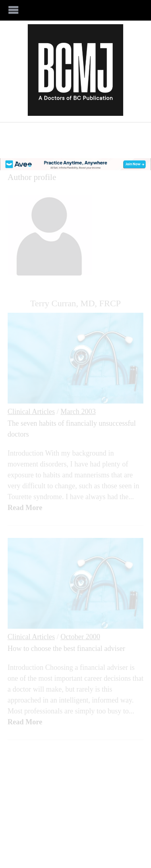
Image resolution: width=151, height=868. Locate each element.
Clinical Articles (31, 412)
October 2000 (80, 637)
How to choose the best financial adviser (66, 648)
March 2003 (78, 412)
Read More (25, 508)
